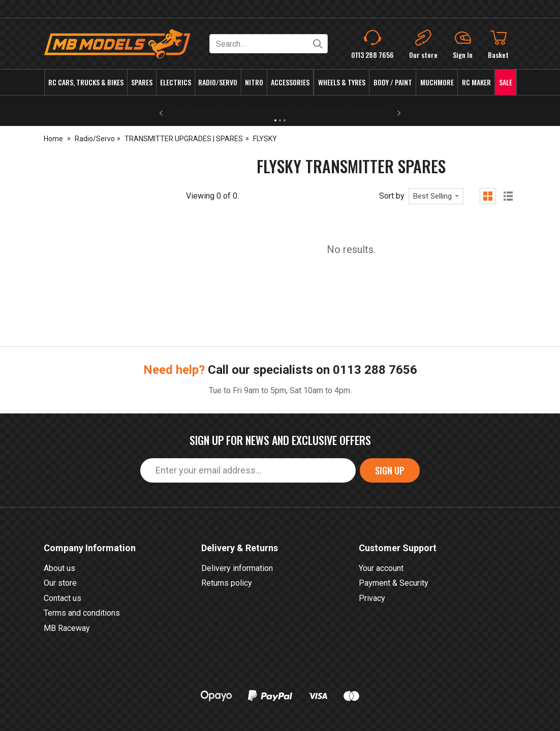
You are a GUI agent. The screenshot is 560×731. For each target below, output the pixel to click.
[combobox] (436, 196)
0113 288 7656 (375, 294)
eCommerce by (467, 709)
